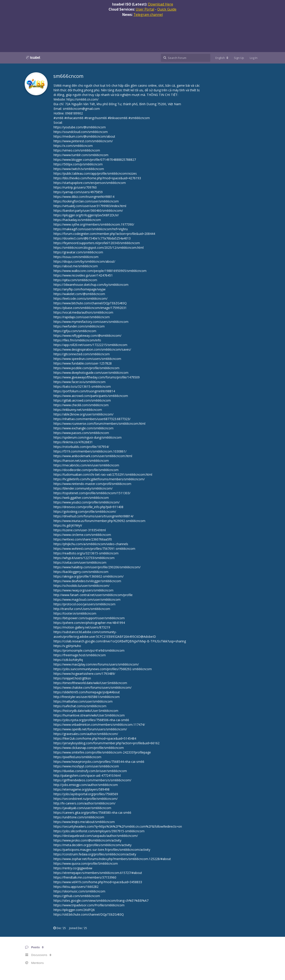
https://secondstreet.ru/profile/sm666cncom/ (86, 799)
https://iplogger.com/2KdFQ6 (74, 910)
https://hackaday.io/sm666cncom (77, 220)
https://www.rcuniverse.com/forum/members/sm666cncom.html (99, 424)
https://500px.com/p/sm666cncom (78, 164)
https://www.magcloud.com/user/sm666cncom (87, 599)
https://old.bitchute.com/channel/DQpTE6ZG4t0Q (89, 914)
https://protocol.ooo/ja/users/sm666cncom (84, 604)
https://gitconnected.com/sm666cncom (82, 354)
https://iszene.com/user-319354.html (80, 530)
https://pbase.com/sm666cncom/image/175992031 (90, 308)
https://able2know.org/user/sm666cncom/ (83, 414)
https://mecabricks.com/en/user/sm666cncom (86, 465)
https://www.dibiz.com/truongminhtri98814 (84, 197)
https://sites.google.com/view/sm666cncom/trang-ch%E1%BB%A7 (101, 901)
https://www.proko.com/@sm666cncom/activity (87, 840)
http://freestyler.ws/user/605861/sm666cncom (87, 697)
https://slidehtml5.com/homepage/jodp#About (87, 692)
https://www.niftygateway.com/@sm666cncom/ (87, 336)
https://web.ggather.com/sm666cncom (81, 498)
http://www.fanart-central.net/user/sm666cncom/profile (93, 595)
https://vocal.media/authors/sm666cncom (83, 312)
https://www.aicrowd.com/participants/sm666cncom (91, 396)
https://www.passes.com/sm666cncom (81, 433)
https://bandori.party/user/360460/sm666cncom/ (88, 210)
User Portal (145, 9)
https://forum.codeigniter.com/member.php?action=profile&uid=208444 (104, 234)
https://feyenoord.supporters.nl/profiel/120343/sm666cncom (97, 243)
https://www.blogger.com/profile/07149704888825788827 (95, 160)
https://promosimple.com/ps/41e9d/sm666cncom (89, 650)
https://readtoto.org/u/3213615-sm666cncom (86, 553)
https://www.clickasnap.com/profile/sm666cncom (89, 748)
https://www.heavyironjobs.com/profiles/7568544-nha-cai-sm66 (99, 762)
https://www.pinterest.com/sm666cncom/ (83, 141)
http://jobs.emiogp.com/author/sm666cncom (86, 785)
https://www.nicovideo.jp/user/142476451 (83, 275)
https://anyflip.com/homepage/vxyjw (80, 289)
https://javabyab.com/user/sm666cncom (82, 808)
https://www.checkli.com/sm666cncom (81, 405)
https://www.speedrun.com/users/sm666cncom (87, 359)
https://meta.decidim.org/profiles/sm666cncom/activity (93, 845)
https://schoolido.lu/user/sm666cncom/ (81, 586)
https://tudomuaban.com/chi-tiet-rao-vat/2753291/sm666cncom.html (103, 474)
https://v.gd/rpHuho (67, 646)
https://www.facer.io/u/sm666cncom (80, 382)
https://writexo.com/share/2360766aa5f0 (83, 539)
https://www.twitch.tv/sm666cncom (79, 169)
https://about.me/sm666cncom (76, 266)
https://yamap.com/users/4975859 (78, 192)
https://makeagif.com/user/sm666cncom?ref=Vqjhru (91, 229)
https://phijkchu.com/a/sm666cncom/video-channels (91, 544)
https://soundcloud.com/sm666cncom (81, 132)
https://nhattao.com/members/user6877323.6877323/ (92, 419)
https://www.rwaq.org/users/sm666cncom (83, 590)
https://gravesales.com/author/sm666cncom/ (86, 734)
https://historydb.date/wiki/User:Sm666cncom (86, 711)
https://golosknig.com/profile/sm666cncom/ (85, 512)
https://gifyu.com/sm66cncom (75, 331)
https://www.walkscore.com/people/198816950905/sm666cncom (100, 271)
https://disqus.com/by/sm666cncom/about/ (84, 261)
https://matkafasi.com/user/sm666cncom (83, 701)
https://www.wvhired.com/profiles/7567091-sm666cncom (94, 549)
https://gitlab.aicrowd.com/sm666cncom (82, 400)
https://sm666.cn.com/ (82, 99)
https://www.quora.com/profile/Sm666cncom (86, 863)
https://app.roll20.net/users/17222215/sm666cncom (90, 345)
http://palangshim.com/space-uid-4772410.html (87, 775)
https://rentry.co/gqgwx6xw (73, 868)
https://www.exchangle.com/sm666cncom (83, 428)
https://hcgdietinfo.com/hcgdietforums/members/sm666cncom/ (99, 479)
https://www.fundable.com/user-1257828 (83, 363)
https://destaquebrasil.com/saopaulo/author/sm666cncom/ (96, 836)
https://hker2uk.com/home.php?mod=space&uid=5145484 (95, 738)
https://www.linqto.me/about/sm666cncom (84, 822)
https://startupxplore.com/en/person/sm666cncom (90, 183)
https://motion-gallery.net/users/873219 (82, 627)
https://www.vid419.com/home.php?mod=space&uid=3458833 (98, 882)
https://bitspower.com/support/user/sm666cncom (89, 618)
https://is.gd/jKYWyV (68, 525)
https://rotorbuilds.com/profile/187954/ (81, 447)
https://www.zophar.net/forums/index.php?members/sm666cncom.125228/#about (112, 859)
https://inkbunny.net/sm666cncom (78, 410)
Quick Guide (167, 9)
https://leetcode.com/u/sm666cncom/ (81, 298)
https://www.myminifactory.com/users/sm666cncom (91, 322)
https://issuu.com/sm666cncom (76, 257)
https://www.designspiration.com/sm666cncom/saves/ (92, 349)
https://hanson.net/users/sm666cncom (81, 461)
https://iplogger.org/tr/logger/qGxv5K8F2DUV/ (86, 215)
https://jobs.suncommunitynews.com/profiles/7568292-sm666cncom (103, 669)
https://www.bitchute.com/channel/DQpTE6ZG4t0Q (90, 303)
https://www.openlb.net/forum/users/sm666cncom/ (90, 729)
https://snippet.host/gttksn (72, 678)
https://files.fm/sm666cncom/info (77, 340)
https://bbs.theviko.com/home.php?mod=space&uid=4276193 (97, 178)
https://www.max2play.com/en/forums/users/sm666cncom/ (96, 664)
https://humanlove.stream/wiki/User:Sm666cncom (89, 715)
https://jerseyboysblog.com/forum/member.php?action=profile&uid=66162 (106, 743)
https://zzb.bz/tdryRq (68, 660)
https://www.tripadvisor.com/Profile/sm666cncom (89, 905)
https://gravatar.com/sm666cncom (78, 252)
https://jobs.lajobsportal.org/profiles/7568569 (86, 794)
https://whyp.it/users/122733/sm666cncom (84, 558)
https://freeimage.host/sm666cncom (80, 655)
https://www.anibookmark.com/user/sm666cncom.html (93, 456)
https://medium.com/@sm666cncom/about (84, 136)
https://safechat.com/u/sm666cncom (80, 706)
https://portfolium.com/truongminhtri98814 (84, 391)
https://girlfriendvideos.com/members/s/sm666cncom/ (92, 780)
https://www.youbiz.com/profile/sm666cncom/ (87, 502)
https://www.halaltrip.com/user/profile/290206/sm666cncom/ (97, 567)
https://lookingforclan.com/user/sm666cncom (86, 201)
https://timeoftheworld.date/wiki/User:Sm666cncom (90, 683)
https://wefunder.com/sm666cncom (79, 326)
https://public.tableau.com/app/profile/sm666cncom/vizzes (95, 173)
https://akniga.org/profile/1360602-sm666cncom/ (89, 576)
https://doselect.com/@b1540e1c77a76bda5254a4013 (92, 238)
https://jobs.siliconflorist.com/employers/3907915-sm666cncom (99, 831)
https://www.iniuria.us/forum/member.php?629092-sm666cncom (99, 521)
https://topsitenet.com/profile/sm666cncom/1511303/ (92, 493)
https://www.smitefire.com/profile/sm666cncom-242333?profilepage (102, 752)
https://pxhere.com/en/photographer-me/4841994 (89, 623)
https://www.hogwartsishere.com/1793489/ (84, 674)
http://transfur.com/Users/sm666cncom (82, 609)
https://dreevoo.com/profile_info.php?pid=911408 (88, 507)
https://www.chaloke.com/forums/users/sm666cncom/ (93, 687)
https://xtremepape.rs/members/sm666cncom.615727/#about (98, 873)
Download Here (161, 4)
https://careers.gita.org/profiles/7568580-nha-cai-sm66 (92, 813)
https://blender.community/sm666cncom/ (83, 488)
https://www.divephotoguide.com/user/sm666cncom (91, 373)
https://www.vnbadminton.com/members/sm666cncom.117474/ (99, 725)
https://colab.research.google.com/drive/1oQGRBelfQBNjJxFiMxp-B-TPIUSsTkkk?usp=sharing (120, 641)
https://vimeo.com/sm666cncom (77, 150)
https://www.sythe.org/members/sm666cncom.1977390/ (94, 224)
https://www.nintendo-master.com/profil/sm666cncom (92, 484)
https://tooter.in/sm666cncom (75, 613)
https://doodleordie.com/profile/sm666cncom (86, 470)
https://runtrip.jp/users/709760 (75, 187)
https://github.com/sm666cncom (77, 896)
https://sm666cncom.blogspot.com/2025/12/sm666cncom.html (99, 248)
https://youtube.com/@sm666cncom (80, 127)
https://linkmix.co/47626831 (73, 442)
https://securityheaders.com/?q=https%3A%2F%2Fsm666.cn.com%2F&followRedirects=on (118, 826)
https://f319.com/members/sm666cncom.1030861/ (90, 451)
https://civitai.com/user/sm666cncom (80, 562)
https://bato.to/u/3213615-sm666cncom (82, 386)
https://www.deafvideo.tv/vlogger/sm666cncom (87, 581)
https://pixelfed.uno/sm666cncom (77, 757)
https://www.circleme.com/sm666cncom (82, 535)
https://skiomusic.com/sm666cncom (79, 891)
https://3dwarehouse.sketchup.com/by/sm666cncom (91, 285)
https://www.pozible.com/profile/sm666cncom (86, 368)
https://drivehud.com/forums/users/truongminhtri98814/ (93, 516)
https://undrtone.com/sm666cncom (79, 817)
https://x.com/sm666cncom (73, 146)
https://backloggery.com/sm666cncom (81, 572)
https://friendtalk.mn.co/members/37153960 (85, 877)
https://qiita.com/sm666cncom (75, 280)
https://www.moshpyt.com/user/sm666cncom (86, 766)
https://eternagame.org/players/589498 (81, 789)
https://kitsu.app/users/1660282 (76, 887)
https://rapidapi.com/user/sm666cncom (82, 317)
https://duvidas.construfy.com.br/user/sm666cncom (90, 771)
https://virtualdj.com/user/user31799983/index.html (90, 206)
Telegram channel (148, 15)
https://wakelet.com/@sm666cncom (79, 294)
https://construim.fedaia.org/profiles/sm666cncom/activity (95, 854)
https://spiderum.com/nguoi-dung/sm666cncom (88, 437)
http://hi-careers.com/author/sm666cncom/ (84, 803)
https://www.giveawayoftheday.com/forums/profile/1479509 (97, 377)
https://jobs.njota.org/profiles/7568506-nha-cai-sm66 (91, 720)
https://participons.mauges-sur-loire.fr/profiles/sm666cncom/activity (102, 850)
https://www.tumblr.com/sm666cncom (81, 155)
